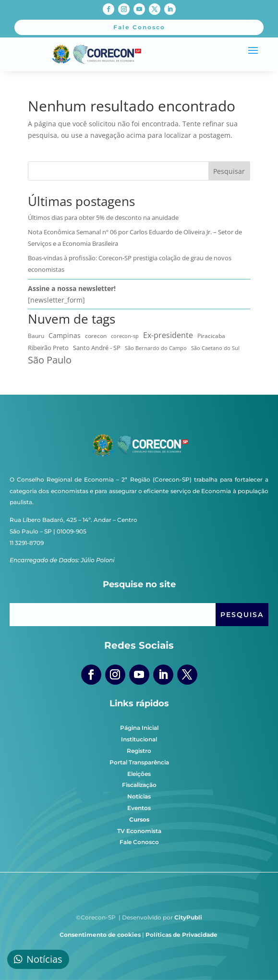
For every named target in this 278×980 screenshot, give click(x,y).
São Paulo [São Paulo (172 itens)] (50, 360)
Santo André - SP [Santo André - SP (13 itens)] (97, 348)
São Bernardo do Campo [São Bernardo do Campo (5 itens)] (156, 348)
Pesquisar (229, 171)
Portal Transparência (139, 762)
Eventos (139, 808)
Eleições (139, 774)
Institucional (139, 739)
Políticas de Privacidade (181, 935)
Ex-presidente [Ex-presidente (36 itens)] (168, 335)
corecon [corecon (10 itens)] (96, 336)
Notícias (139, 796)
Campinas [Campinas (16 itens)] (65, 336)
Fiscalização (139, 785)
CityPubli (188, 917)
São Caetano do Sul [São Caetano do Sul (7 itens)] (215, 348)
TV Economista (139, 831)
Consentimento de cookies (100, 935)
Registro (139, 751)
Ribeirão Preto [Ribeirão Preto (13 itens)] (48, 348)
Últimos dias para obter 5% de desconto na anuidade (103, 218)
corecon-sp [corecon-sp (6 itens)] (125, 336)
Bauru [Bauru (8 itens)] (36, 336)
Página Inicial (139, 728)
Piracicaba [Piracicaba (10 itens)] (211, 336)
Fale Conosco (139, 842)
